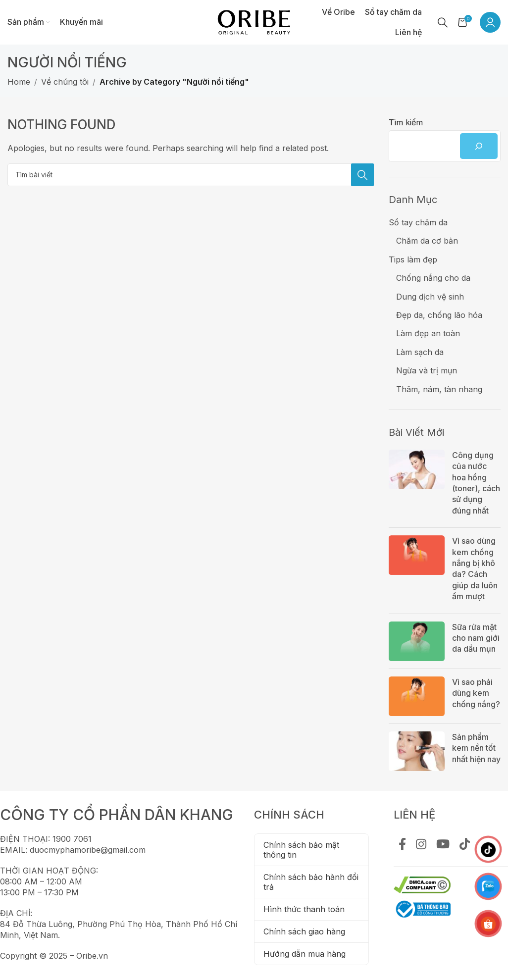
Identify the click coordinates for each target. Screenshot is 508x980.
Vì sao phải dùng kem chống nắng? (476, 693)
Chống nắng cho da (433, 278)
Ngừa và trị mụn (427, 370)
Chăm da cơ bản (427, 241)
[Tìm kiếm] (443, 22)
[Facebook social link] (402, 845)
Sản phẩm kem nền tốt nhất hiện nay (476, 748)
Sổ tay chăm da (418, 222)
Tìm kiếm (406, 122)
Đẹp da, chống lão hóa (439, 315)
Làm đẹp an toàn (428, 333)
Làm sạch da (420, 352)
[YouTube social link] (443, 845)
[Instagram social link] (421, 845)
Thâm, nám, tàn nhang (439, 389)
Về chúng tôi (65, 82)
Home (19, 82)
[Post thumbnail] (417, 485)
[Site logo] (254, 21)
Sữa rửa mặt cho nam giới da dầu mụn (476, 638)
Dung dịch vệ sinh (430, 297)
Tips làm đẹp (413, 259)
